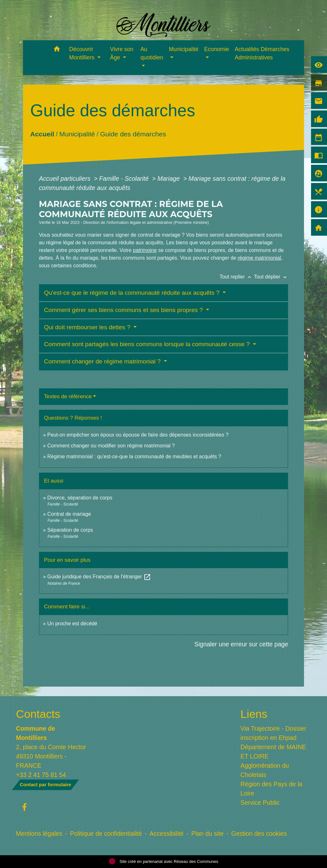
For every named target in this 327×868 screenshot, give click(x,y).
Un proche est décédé (72, 624)
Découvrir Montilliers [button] (83, 53)
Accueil (42, 134)
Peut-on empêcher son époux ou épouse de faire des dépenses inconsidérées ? (138, 435)
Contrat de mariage (69, 514)
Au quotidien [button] (152, 53)
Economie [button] (217, 49)
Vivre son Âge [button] (122, 53)
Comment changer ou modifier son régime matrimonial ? (111, 446)
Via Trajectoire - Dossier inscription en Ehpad (273, 733)
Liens (254, 714)
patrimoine (145, 250)
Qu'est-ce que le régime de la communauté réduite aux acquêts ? (133, 293)
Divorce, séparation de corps (80, 498)
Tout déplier (271, 277)
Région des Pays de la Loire (271, 789)
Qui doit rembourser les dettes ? (88, 327)
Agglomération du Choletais (265, 770)
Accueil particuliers (66, 179)
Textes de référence (68, 396)
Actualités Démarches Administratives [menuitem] (262, 53)
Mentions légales (39, 834)
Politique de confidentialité (106, 834)
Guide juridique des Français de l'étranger (99, 577)
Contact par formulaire (46, 784)
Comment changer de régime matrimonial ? (103, 361)
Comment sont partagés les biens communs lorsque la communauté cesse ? (148, 344)
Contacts (38, 714)
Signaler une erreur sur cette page (241, 644)
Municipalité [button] (184, 49)
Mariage (169, 179)
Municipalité (77, 134)
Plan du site (207, 834)
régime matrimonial (259, 258)
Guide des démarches (133, 134)
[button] (57, 50)
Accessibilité (167, 834)
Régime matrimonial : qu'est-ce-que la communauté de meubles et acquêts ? (134, 457)
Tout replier (237, 277)
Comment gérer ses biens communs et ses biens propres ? (124, 310)
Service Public (260, 803)
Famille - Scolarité (125, 179)
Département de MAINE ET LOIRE (273, 752)
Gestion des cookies (259, 834)
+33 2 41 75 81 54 (41, 775)
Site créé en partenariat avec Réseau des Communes (164, 861)
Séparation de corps (70, 530)
